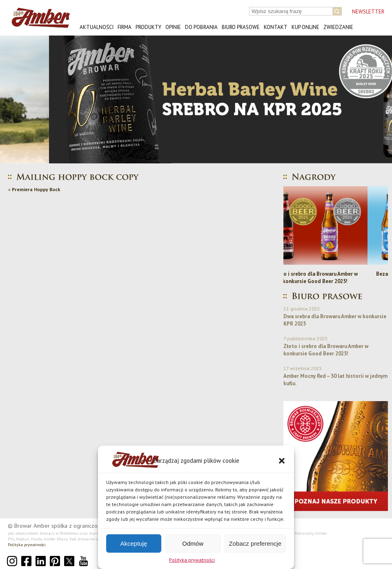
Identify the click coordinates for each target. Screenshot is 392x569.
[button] (282, 461)
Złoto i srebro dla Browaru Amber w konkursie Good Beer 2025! (336, 278)
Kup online (305, 27)
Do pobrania (201, 27)
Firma (125, 27)
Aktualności (97, 27)
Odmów (193, 543)
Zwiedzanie (338, 27)
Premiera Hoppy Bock (36, 189)
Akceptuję (134, 543)
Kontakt (276, 27)
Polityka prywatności (192, 560)
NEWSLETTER (368, 12)
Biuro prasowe (241, 27)
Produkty (148, 27)
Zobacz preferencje (255, 543)
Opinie (173, 27)
